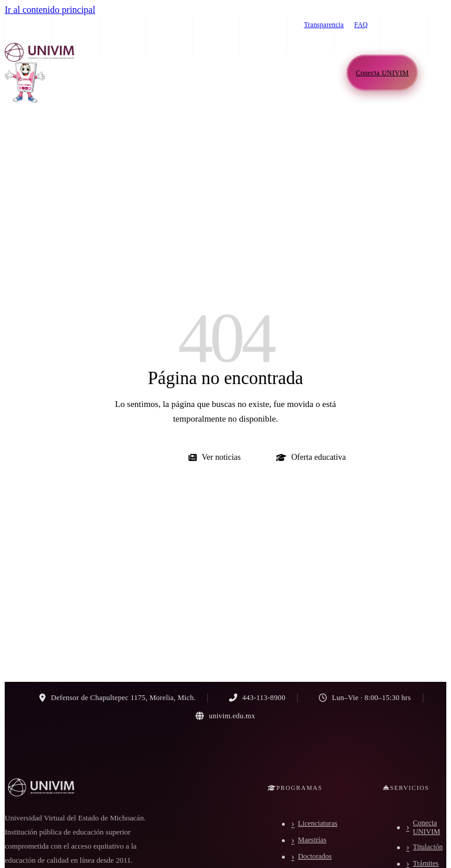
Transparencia (324, 25)
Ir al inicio (129, 457)
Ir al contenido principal (50, 10)
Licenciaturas (317, 823)
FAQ (361, 25)
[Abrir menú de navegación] (435, 73)
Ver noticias (214, 457)
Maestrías (312, 840)
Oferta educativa (311, 457)
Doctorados (315, 856)
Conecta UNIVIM (427, 827)
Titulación (428, 847)
